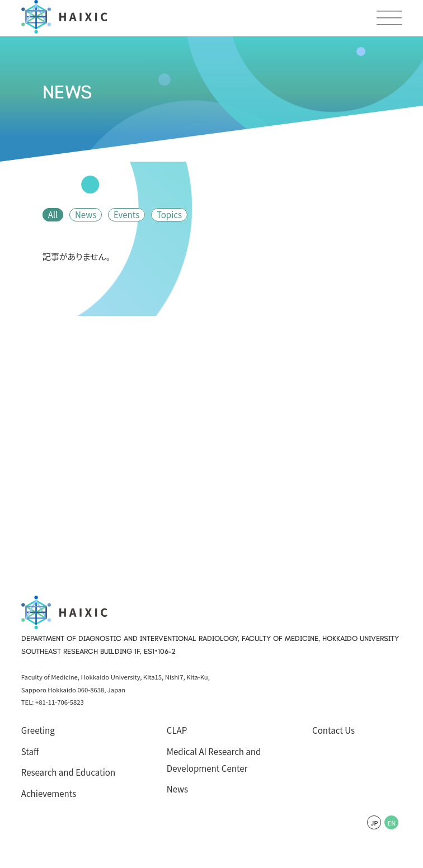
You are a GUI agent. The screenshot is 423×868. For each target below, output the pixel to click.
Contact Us (333, 730)
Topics (169, 214)
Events (126, 214)
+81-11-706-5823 (60, 702)
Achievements (49, 793)
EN (391, 823)
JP (374, 823)
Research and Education (68, 772)
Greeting (38, 730)
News (86, 214)
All (53, 214)
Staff (30, 751)
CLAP (177, 730)
